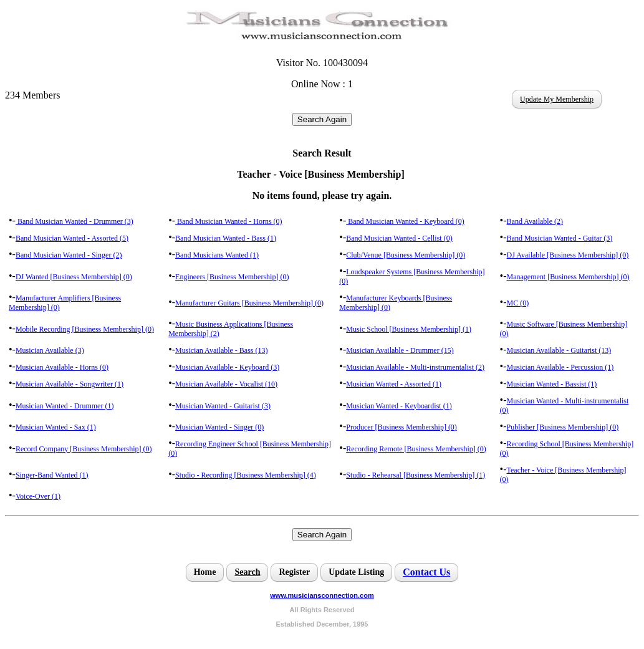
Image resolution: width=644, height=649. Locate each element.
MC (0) (518, 303)
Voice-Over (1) (38, 496)
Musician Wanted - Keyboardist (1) (399, 406)
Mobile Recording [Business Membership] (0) (85, 329)
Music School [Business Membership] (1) (409, 329)
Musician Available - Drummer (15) (400, 350)
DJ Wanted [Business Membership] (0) (74, 277)
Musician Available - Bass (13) (221, 350)
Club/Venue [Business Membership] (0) (406, 255)
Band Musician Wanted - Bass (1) (226, 238)
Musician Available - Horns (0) (62, 367)
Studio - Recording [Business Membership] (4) (246, 475)
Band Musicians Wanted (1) (217, 255)
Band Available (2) (535, 221)
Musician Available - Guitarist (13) (559, 350)
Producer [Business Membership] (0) (401, 427)
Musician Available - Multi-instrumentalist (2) (415, 367)
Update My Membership (557, 99)
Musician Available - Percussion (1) (560, 367)
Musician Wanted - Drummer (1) (65, 406)
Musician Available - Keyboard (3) (227, 367)
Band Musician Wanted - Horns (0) (228, 221)
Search (247, 572)
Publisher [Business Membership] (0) (563, 427)
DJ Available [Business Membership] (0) (568, 255)
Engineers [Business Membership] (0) (232, 277)
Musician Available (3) (50, 350)
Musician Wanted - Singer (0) (219, 427)
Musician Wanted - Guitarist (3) (223, 406)
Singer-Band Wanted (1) (52, 475)
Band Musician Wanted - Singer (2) (69, 255)
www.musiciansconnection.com (322, 595)
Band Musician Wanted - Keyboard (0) (405, 221)
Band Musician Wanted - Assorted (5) (72, 238)
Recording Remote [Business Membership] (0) (416, 449)
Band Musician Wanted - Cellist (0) (399, 238)
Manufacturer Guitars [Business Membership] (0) (249, 303)
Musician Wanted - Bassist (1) (552, 384)
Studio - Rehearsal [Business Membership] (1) (416, 475)
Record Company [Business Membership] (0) (84, 449)
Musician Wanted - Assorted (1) (394, 384)
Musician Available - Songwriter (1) (70, 384)
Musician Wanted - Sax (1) (56, 427)
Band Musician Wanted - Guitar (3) (560, 238)
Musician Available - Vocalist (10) (226, 384)
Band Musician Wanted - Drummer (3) (74, 221)
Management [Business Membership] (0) (568, 277)
